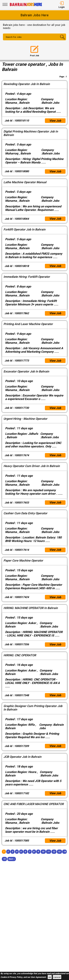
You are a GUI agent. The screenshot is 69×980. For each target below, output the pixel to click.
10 (43, 856)
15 (4, 863)
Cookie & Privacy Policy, (12, 977)
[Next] (11, 863)
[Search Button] (61, 40)
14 (65, 856)
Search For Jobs (14, 37)
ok (50, 977)
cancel (57, 977)
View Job (55, 121)
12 (54, 856)
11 (48, 856)
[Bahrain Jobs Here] (26, 6)
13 (59, 856)
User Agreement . (39, 977)
